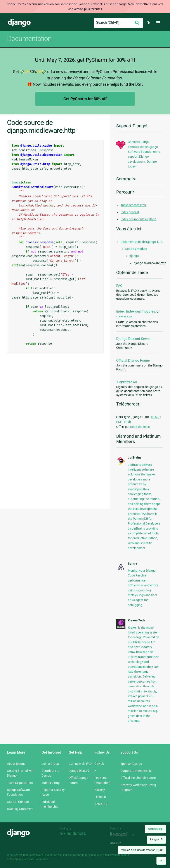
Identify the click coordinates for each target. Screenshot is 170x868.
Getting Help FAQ (80, 764)
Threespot (120, 835)
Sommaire (124, 317)
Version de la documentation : (142, 850)
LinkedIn (100, 797)
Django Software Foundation (40, 855)
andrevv (120, 843)
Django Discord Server (133, 339)
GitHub (99, 764)
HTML (155, 417)
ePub (127, 422)
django (134, 256)
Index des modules (141, 311)
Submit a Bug (51, 783)
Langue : (156, 840)
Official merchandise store (138, 778)
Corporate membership (136, 771)
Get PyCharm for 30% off (85, 99)
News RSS (101, 804)
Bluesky (100, 790)
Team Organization (20, 783)
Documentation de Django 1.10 (142, 242)
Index (120, 311)
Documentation (29, 39)
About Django (16, 764)
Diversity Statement (20, 809)
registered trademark (117, 855)
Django (19, 23)
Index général (130, 212)
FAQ (119, 286)
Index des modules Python (138, 219)
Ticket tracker (127, 382)
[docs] (17, 182)
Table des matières (133, 205)
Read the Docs (140, 427)
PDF (119, 422)
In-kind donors (72, 833)
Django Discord (79, 771)
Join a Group (50, 764)
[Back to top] (161, 861)
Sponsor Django (131, 764)
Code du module (136, 249)
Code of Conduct (18, 802)
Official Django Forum (133, 360)
